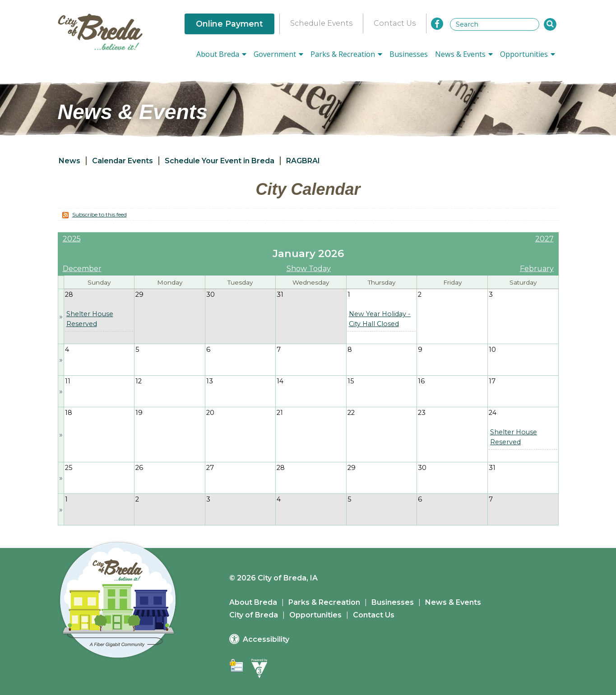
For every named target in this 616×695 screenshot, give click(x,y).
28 (69, 295)
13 (210, 381)
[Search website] (495, 24)
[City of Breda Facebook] (437, 24)
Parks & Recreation (324, 602)
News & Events (453, 602)
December (82, 269)
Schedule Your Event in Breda (220, 161)
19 (139, 413)
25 (69, 468)
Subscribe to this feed (100, 214)
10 (492, 350)
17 (492, 381)
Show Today (309, 269)
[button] (550, 24)
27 (210, 468)
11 (68, 381)
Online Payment (229, 24)
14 (280, 381)
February (537, 269)
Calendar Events (123, 161)
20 (210, 413)
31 (280, 295)
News (69, 161)
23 (422, 413)
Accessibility (266, 639)
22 (351, 413)
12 (139, 381)
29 (139, 295)
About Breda (253, 602)
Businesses (409, 54)
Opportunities (315, 615)
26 (139, 468)
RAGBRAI (303, 161)
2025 (72, 239)
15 (351, 381)
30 (211, 295)
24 (493, 413)
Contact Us (395, 23)
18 (69, 413)
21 (280, 413)
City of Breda (254, 615)
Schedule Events (321, 23)
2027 (544, 239)
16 (421, 381)
